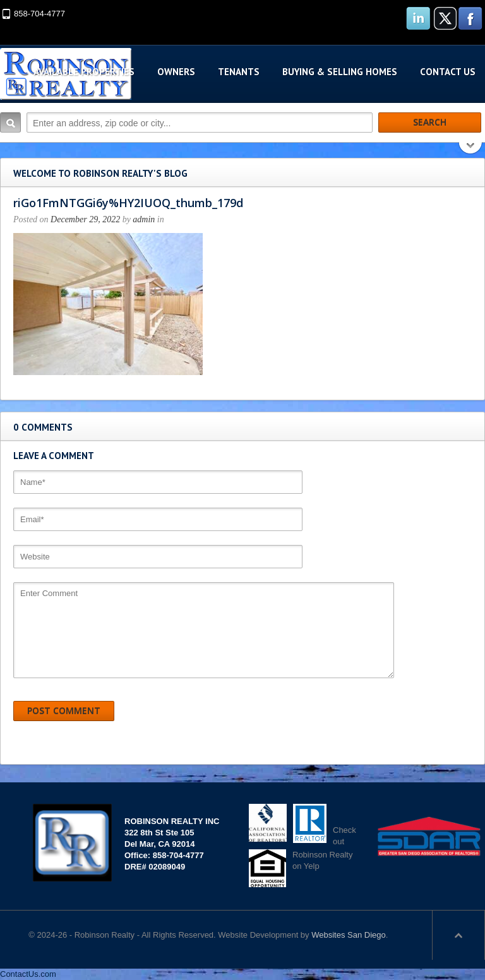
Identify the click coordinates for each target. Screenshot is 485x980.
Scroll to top (458, 935)
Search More (471, 149)
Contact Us (448, 72)
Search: (10, 122)
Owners (176, 72)
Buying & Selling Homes (340, 72)
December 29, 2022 (85, 219)
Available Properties (84, 72)
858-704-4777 (39, 14)
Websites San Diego (349, 935)
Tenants (239, 72)
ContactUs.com (28, 974)
